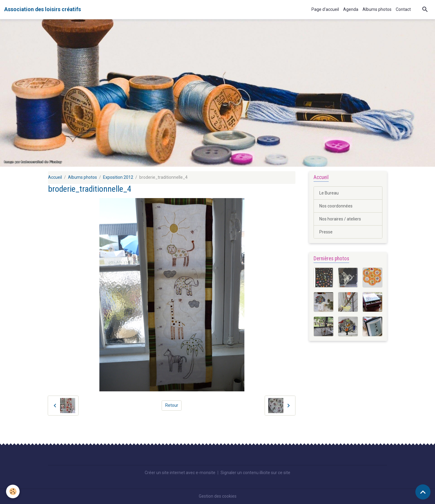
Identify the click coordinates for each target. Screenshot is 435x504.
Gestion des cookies (218, 496)
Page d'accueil (325, 9)
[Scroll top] (423, 492)
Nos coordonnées (336, 206)
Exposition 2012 (118, 177)
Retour (172, 405)
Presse (326, 232)
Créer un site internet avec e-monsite (180, 473)
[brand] (43, 9)
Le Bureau (329, 193)
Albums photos (377, 9)
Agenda (351, 9)
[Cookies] (13, 491)
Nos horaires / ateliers (340, 219)
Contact (403, 9)
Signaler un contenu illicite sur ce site (255, 473)
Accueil (55, 177)
